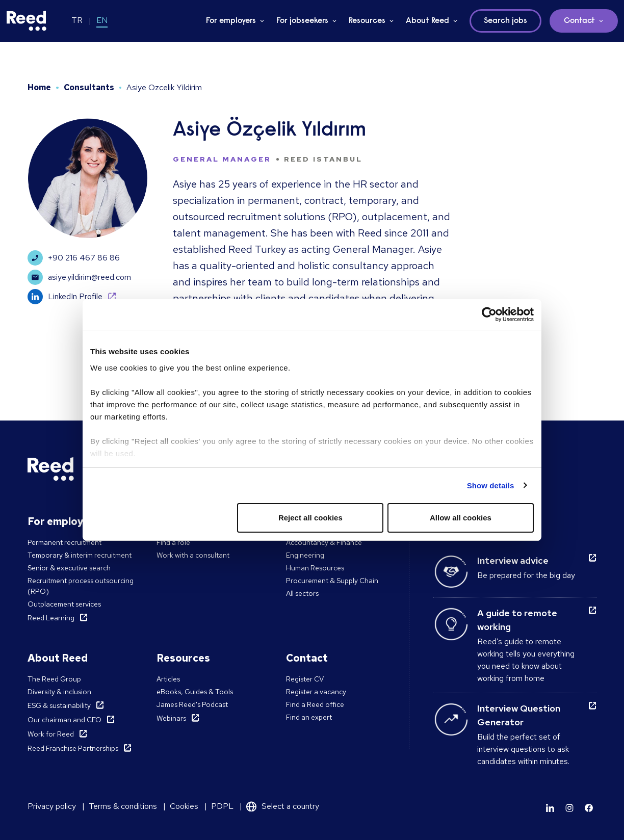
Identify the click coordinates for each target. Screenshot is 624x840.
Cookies (184, 806)
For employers (231, 21)
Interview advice (513, 560)
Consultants (89, 87)
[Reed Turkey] (27, 21)
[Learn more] (550, 808)
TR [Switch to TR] (77, 20)
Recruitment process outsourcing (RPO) (81, 586)
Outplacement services (64, 604)
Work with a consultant (193, 555)
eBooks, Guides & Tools (195, 692)
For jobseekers (302, 21)
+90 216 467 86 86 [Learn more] (74, 258)
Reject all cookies (310, 518)
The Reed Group (54, 679)
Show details (491, 485)
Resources (367, 21)
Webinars (171, 718)
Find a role (173, 542)
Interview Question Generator (519, 715)
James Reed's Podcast (192, 704)
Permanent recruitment (64, 542)
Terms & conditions (123, 806)
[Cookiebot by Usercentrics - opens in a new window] (489, 314)
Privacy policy (52, 806)
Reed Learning (51, 618)
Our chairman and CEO (64, 720)
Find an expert (309, 717)
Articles (168, 679)
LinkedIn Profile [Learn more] (65, 297)
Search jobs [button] (505, 21)
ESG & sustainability (59, 705)
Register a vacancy (316, 692)
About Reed (427, 21)
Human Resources (315, 568)
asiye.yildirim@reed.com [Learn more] (79, 277)
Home (39, 87)
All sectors (302, 593)
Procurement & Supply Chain (332, 581)
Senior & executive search (69, 568)
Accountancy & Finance (324, 542)
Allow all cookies (461, 518)
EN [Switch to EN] (102, 20)
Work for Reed (51, 734)
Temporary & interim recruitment (80, 555)
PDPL (222, 806)
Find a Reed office (315, 704)
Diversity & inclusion (59, 692)
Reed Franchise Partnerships (73, 748)
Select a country (290, 806)
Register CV (305, 679)
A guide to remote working (517, 620)
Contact (579, 21)
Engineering (305, 555)
